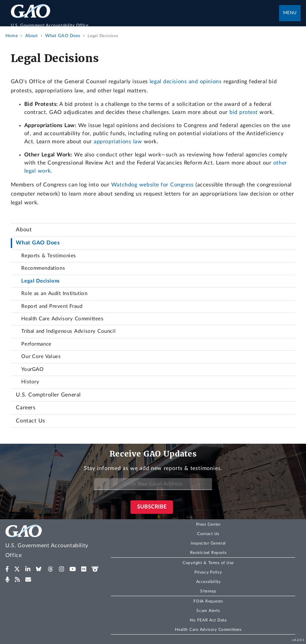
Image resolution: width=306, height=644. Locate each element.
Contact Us (30, 421)
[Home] (145, 22)
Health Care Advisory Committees (62, 319)
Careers (26, 408)
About (24, 230)
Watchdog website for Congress (152, 185)
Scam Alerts (208, 611)
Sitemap (208, 591)
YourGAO (32, 369)
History (30, 382)
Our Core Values (41, 357)
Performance (36, 344)
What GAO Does (38, 243)
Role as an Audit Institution (54, 294)
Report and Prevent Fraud (52, 306)
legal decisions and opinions (186, 82)
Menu (290, 13)
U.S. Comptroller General (48, 395)
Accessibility (208, 582)
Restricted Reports (208, 553)
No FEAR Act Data (208, 620)
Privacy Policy (208, 572)
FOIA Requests (208, 601)
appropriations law (118, 142)
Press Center (208, 524)
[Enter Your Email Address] (153, 484)
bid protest (244, 112)
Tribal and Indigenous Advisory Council (68, 331)
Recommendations (43, 268)
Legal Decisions (41, 281)
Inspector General (208, 543)
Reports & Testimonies (49, 256)
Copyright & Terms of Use (208, 563)
